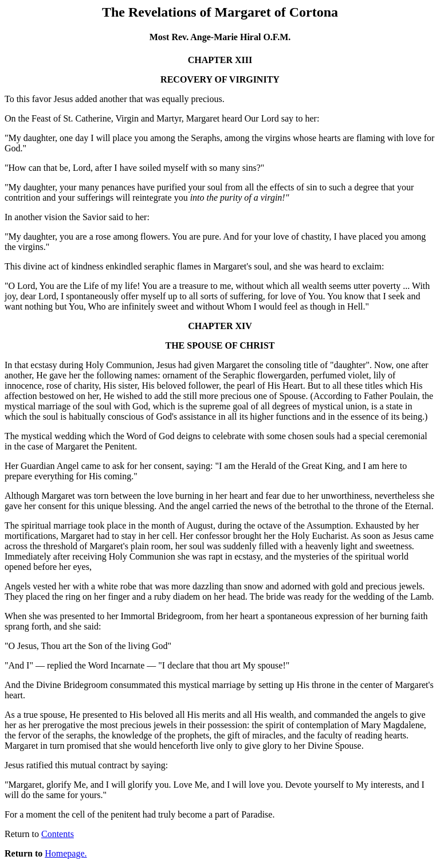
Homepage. (66, 853)
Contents (58, 834)
